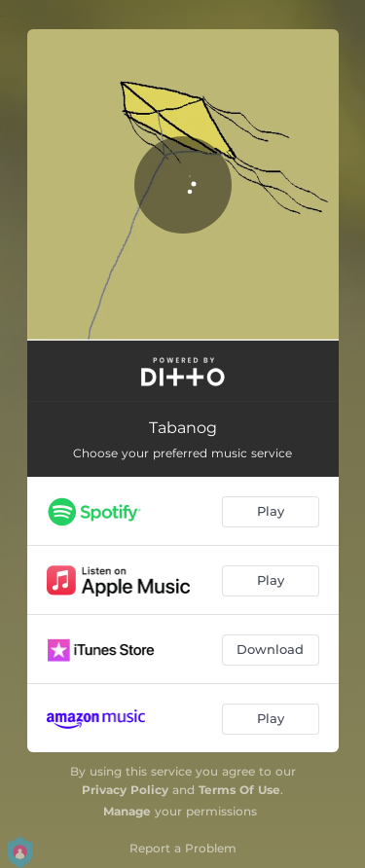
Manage (127, 811)
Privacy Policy (125, 790)
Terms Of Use (239, 790)
